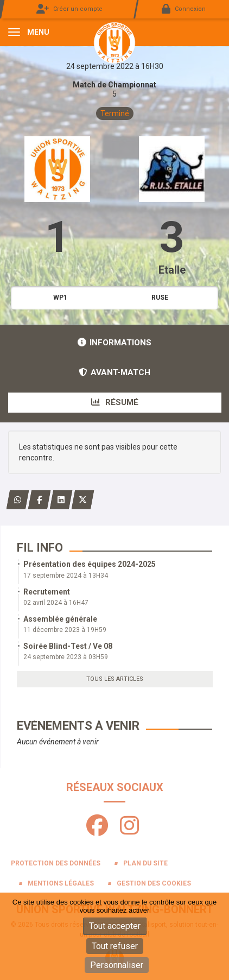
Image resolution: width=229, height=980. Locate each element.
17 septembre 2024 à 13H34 (66, 576)
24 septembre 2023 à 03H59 (66, 657)
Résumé (115, 402)
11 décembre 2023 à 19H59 (65, 630)
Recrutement (47, 592)
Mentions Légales (61, 883)
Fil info (40, 548)
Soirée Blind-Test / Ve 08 (68, 646)
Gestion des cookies (154, 883)
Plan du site (145, 863)
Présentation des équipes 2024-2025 (90, 564)
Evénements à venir (78, 726)
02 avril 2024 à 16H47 (56, 603)
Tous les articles (115, 679)
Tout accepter (115, 926)
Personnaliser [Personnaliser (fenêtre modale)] (117, 965)
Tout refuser (115, 946)
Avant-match (114, 372)
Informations (114, 343)
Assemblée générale (60, 619)
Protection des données (56, 863)
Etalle (172, 270)
